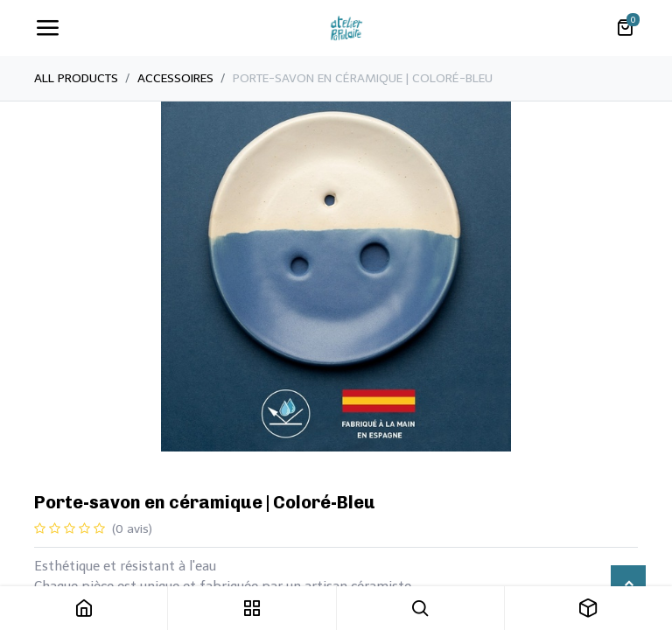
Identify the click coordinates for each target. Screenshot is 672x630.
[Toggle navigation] (47, 28)
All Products (76, 78)
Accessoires (175, 78)
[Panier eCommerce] (625, 28)
